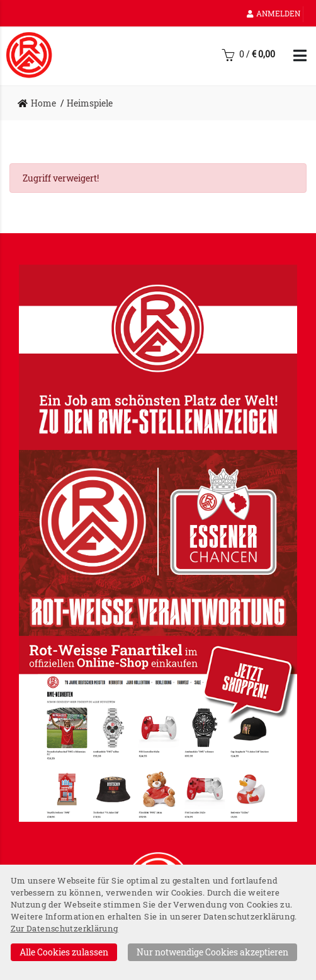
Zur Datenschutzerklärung (65, 928)
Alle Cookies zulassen (64, 952)
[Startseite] (29, 55)
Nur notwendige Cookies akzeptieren (212, 952)
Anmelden (274, 13)
